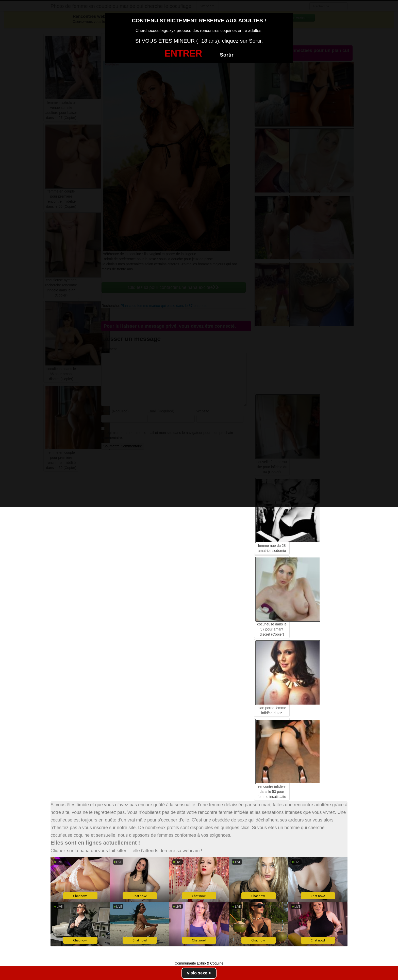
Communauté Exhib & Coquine (199, 963)
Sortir (227, 55)
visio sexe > (199, 973)
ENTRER (183, 53)
